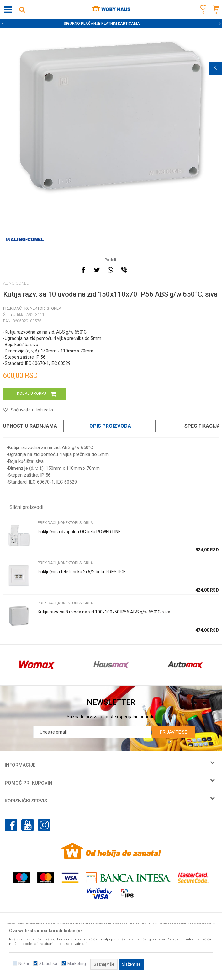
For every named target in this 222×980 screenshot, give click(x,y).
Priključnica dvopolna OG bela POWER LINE (79, 532)
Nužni (24, 964)
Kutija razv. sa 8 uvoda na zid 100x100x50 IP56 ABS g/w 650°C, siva (104, 612)
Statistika (48, 964)
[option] (111, 24)
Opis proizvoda (110, 426)
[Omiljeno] (202, 16)
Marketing (77, 964)
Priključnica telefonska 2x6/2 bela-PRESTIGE (82, 572)
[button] (22, 9)
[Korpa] (216, 16)
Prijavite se (174, 732)
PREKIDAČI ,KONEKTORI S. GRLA (32, 308)
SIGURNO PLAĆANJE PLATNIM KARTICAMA (111, 24)
